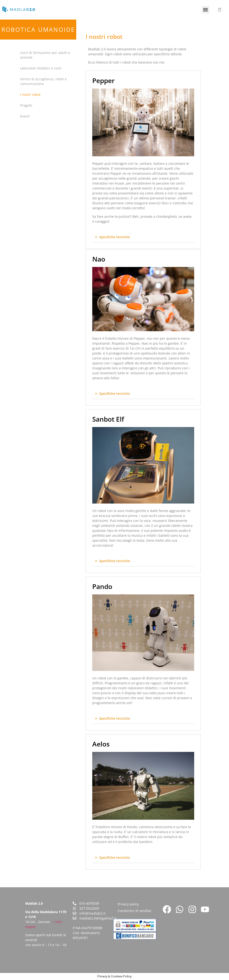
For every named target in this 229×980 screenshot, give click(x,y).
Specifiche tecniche (114, 237)
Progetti (26, 105)
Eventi (25, 116)
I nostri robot (30, 95)
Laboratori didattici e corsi (41, 68)
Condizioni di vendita (134, 911)
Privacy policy (128, 904)
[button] (206, 10)
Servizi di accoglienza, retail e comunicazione (43, 81)
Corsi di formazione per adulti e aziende (45, 55)
